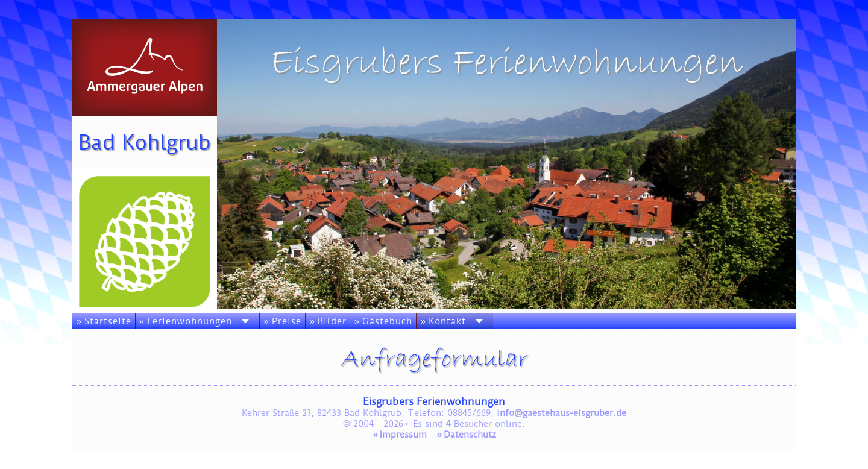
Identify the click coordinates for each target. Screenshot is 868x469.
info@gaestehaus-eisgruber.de (561, 413)
